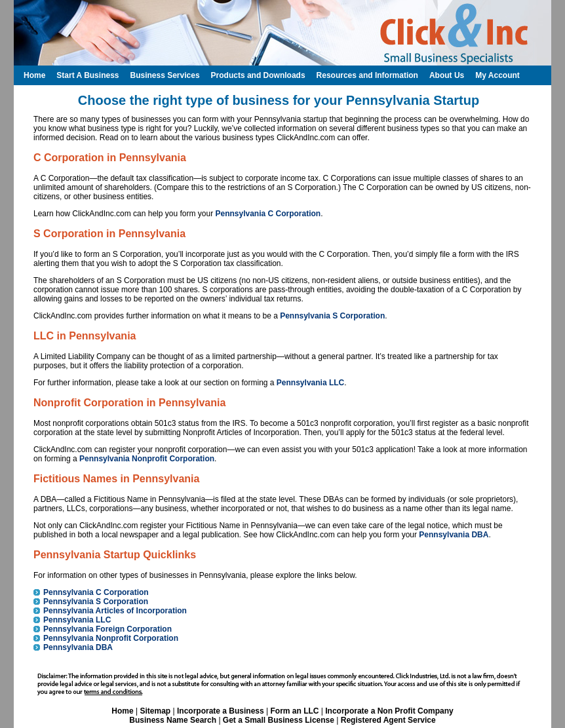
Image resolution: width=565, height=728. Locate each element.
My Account (497, 75)
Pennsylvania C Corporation (268, 214)
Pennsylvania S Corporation (332, 316)
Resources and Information (367, 75)
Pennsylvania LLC (310, 383)
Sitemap (155, 711)
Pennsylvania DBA (454, 535)
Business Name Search (173, 720)
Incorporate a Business (221, 711)
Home (122, 711)
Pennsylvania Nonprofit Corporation (147, 459)
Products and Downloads (258, 75)
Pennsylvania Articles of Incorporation (115, 611)
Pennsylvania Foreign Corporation (107, 629)
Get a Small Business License (279, 720)
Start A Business (88, 75)
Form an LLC (294, 711)
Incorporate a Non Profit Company (389, 711)
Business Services (165, 75)
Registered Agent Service (388, 720)
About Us (447, 75)
